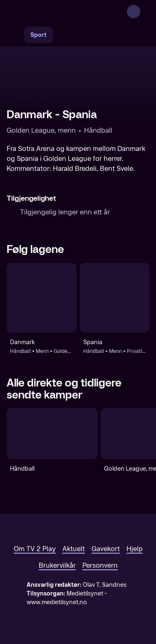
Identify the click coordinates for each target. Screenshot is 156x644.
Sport (38, 35)
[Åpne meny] (144, 12)
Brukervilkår (57, 565)
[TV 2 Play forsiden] (69, 12)
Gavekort (106, 549)
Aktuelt (74, 549)
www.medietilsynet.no (57, 602)
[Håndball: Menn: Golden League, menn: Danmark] (42, 298)
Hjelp (135, 549)
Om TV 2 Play (35, 549)
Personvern (100, 565)
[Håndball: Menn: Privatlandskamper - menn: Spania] (115, 298)
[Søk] (15, 35)
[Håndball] (52, 434)
